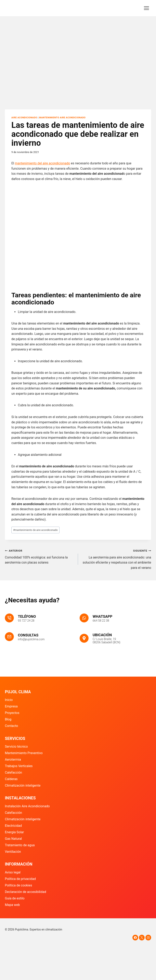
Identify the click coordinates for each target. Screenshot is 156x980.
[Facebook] (135, 938)
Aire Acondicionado (24, 118)
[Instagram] (148, 938)
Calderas (11, 779)
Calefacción (13, 772)
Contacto (11, 726)
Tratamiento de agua (20, 845)
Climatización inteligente (23, 785)
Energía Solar (14, 832)
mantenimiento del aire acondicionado (42, 163)
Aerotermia (13, 760)
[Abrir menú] (146, 8)
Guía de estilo (15, 898)
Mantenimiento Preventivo (24, 753)
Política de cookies (18, 885)
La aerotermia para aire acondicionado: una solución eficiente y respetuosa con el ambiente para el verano (116, 559)
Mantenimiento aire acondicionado (62, 118)
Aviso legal (13, 872)
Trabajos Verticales (19, 766)
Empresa (11, 706)
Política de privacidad (20, 879)
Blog (8, 719)
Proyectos (12, 713)
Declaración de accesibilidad (25, 892)
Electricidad (13, 826)
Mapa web (12, 905)
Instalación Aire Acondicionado (27, 806)
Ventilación (13, 852)
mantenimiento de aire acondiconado (35, 530)
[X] (142, 938)
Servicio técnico (16, 747)
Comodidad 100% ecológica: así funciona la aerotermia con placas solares (40, 556)
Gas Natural (13, 839)
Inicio (9, 700)
